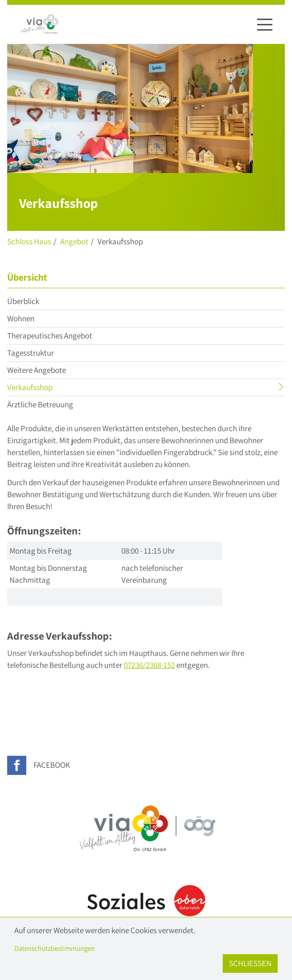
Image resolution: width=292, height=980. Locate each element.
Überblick (23, 301)
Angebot (74, 241)
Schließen (250, 963)
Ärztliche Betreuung (40, 404)
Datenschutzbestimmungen (54, 948)
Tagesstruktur (31, 353)
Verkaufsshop (49, 388)
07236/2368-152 (149, 665)
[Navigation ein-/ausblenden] (265, 24)
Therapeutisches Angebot (50, 336)
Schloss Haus (29, 241)
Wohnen (21, 318)
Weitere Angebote (37, 370)
